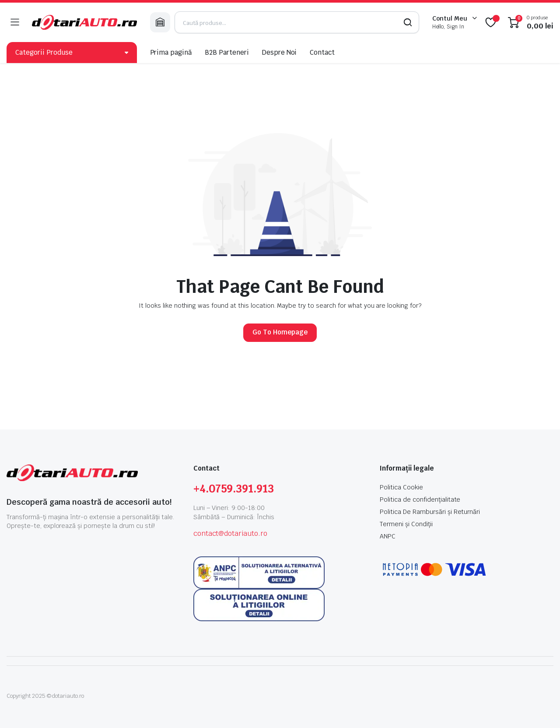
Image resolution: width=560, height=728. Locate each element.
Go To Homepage (280, 332)
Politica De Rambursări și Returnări (430, 512)
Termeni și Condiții (406, 524)
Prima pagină (171, 52)
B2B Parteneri (227, 52)
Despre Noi (280, 52)
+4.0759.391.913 (234, 489)
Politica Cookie (401, 487)
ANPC (388, 536)
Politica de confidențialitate (420, 499)
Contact (322, 52)
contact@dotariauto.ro (230, 533)
